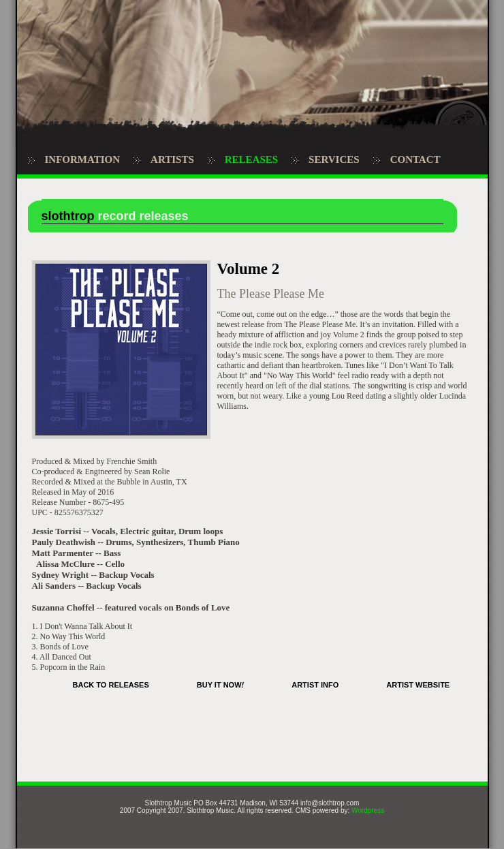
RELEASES (251, 159)
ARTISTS (172, 159)
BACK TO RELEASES (111, 685)
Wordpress (368, 811)
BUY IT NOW (220, 685)
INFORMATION (83, 159)
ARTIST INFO (315, 685)
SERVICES (334, 159)
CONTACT (415, 159)
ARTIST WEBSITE (418, 685)
